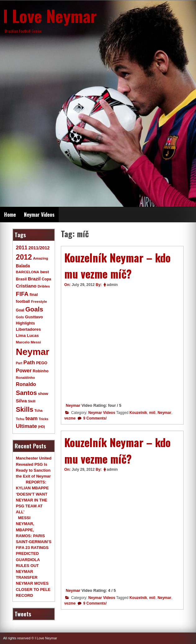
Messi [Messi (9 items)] (36, 342)
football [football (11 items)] (23, 302)
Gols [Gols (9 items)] (20, 317)
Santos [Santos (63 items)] (26, 393)
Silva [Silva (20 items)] (21, 401)
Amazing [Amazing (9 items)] (41, 258)
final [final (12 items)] (34, 295)
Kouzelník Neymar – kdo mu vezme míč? (117, 266)
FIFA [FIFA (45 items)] (22, 294)
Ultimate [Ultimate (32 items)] (26, 426)
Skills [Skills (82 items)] (25, 410)
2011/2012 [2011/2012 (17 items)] (39, 248)
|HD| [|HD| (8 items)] (42, 427)
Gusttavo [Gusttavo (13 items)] (34, 317)
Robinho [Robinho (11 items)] (41, 371)
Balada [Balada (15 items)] (23, 266)
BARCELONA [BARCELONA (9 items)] (27, 272)
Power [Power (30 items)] (24, 371)
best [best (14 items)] (44, 272)
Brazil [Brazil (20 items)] (34, 279)
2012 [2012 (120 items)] (24, 257)
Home (10, 215)
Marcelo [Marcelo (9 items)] (23, 342)
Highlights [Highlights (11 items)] (25, 323)
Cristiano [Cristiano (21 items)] (26, 286)
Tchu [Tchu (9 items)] (20, 419)
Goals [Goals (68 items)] (34, 309)
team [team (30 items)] (32, 418)
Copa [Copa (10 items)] (46, 279)
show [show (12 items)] (43, 394)
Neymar (73, 405)
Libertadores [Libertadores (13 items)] (28, 329)
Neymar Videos (39, 215)
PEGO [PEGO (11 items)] (42, 363)
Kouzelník (138, 413)
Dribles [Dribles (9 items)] (44, 286)
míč (152, 413)
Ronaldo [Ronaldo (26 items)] (26, 384)
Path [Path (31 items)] (29, 362)
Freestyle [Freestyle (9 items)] (39, 301)
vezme (70, 418)
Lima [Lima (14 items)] (21, 336)
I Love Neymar (50, 16)
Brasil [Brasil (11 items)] (21, 279)
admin (112, 285)
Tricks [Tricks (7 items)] (44, 419)
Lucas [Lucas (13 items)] (33, 336)
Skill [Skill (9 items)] (32, 401)
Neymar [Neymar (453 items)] (33, 352)
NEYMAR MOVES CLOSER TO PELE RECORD (33, 589)
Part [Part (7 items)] (19, 363)
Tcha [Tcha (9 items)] (39, 410)
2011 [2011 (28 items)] (22, 248)
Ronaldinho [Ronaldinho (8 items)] (25, 378)
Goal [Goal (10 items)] (20, 310)
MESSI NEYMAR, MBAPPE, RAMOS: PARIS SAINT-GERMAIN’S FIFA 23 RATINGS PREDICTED (34, 536)
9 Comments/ (95, 418)
